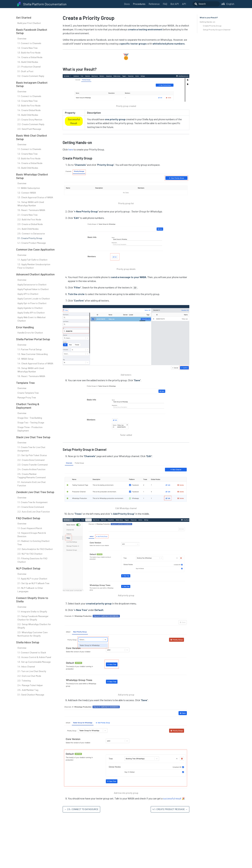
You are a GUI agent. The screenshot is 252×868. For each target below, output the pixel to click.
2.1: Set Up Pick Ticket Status (32, 455)
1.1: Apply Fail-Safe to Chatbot (32, 260)
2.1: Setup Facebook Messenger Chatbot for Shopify (33, 618)
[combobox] (206, 4)
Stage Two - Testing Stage (31, 422)
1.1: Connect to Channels (29, 43)
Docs (127, 4)
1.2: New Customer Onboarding (33, 354)
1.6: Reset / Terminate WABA (31, 376)
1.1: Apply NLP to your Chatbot (32, 579)
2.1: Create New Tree (27, 215)
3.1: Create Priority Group (30, 238)
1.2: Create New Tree (27, 48)
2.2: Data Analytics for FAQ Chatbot (35, 549)
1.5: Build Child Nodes (28, 62)
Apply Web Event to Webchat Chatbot (32, 319)
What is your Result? (209, 17)
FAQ (165, 4)
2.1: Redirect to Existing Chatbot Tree (34, 543)
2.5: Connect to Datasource (31, 233)
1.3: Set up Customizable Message (34, 662)
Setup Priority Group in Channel (217, 30)
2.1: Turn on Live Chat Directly (32, 671)
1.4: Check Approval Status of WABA (35, 363)
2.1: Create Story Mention (30, 120)
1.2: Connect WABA (27, 193)
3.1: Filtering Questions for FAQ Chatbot (32, 560)
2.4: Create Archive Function (31, 469)
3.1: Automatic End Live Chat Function (32, 484)
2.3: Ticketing (24, 681)
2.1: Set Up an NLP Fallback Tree (33, 583)
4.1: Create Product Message (32, 243)
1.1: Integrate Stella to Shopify (32, 611)
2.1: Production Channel (29, 67)
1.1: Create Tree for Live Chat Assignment (31, 449)
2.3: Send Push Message (29, 129)
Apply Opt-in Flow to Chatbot (32, 303)
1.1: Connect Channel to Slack (32, 652)
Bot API (175, 4)
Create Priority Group (212, 26)
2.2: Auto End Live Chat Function (34, 512)
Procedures (139, 4)
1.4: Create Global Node (29, 110)
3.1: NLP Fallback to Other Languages (30, 590)
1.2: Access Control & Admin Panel (34, 657)
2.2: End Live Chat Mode (29, 676)
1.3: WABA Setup (26, 359)
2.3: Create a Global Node (30, 224)
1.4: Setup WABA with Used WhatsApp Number (31, 204)
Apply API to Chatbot (28, 294)
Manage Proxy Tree (27, 397)
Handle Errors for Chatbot (30, 333)
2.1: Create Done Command (31, 507)
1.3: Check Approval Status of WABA (35, 197)
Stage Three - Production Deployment (30, 429)
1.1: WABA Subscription (29, 188)
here (71, 149)
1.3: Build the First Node (29, 53)
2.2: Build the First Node (29, 219)
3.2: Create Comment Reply (31, 76)
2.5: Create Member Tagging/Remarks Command (31, 476)
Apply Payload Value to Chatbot (33, 289)
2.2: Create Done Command (31, 460)
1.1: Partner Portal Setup (30, 349)
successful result (172, 798)
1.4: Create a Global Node (30, 57)
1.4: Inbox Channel (26, 666)
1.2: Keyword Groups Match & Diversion (32, 535)
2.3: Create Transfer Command (32, 465)
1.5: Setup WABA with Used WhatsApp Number (31, 370)
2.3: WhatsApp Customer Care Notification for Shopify (32, 634)
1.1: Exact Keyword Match (30, 528)
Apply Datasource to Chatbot (32, 284)
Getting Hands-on (207, 22)
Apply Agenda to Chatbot (30, 308)
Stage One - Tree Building (30, 418)
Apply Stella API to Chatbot (31, 313)
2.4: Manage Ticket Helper (30, 685)
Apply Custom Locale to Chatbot (34, 299)
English (228, 4)
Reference (154, 4)
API (184, 4)
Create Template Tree (28, 393)
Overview (22, 38)
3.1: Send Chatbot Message (31, 695)
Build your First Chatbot (29, 23)
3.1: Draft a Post (25, 71)
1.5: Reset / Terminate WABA (31, 210)
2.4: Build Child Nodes (28, 229)
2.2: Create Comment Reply (31, 124)
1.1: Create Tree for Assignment (33, 502)
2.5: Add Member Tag (28, 690)
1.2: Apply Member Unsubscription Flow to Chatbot (34, 266)
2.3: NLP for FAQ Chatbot (30, 554)
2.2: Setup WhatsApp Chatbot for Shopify (34, 626)
